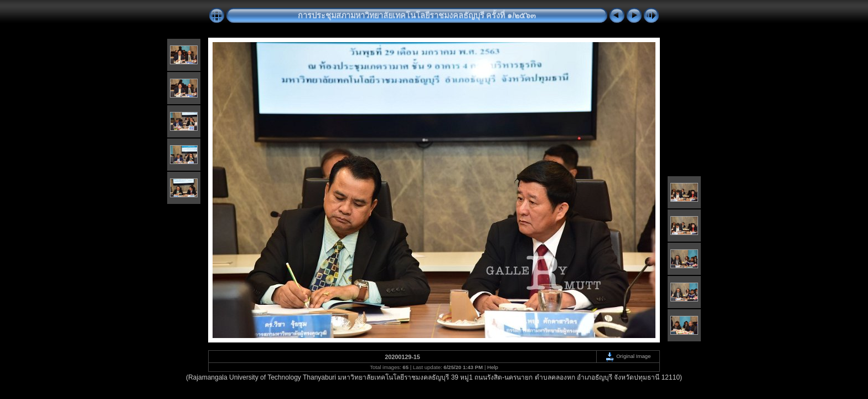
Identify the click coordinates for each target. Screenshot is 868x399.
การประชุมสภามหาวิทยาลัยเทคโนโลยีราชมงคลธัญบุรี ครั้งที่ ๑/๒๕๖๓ (417, 16)
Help (493, 367)
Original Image (628, 356)
